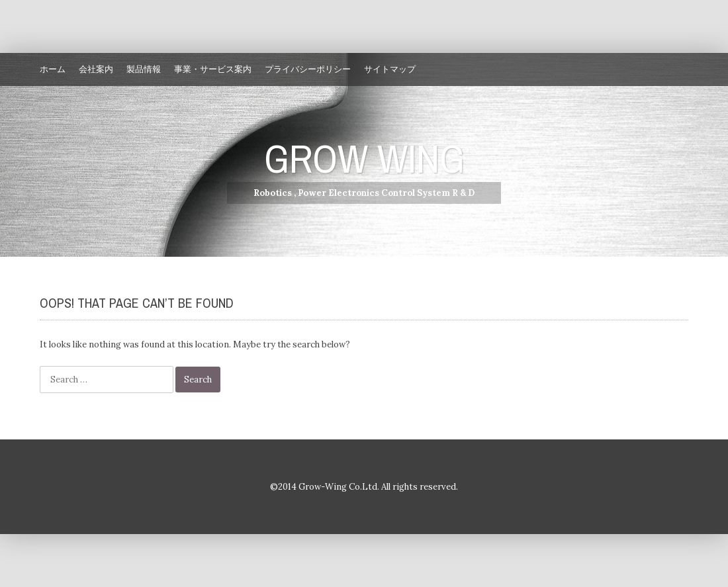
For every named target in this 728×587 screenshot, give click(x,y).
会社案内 (96, 69)
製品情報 (144, 69)
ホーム (53, 69)
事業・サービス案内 (213, 69)
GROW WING (364, 158)
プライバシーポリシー (308, 69)
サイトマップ (390, 69)
